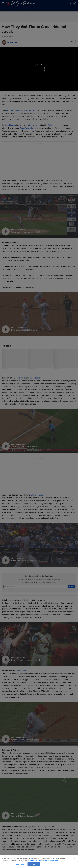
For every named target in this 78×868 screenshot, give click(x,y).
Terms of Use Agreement (52, 860)
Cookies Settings (19, 864)
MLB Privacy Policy (36, 860)
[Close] (75, 858)
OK (34, 864)
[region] (39, 862)
